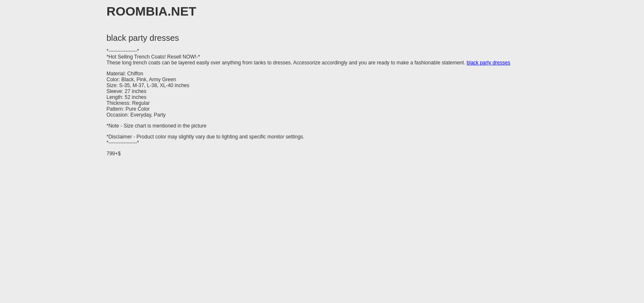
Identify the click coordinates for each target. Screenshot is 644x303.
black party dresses (488, 63)
